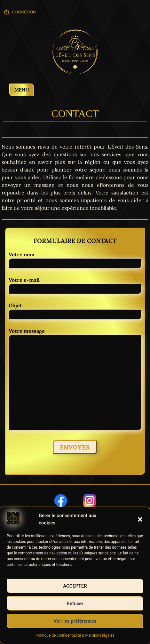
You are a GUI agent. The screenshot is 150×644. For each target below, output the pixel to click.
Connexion (20, 14)
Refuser (75, 604)
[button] (140, 519)
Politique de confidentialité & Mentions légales (75, 635)
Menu (22, 90)
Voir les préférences (75, 621)
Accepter (75, 586)
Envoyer (75, 447)
